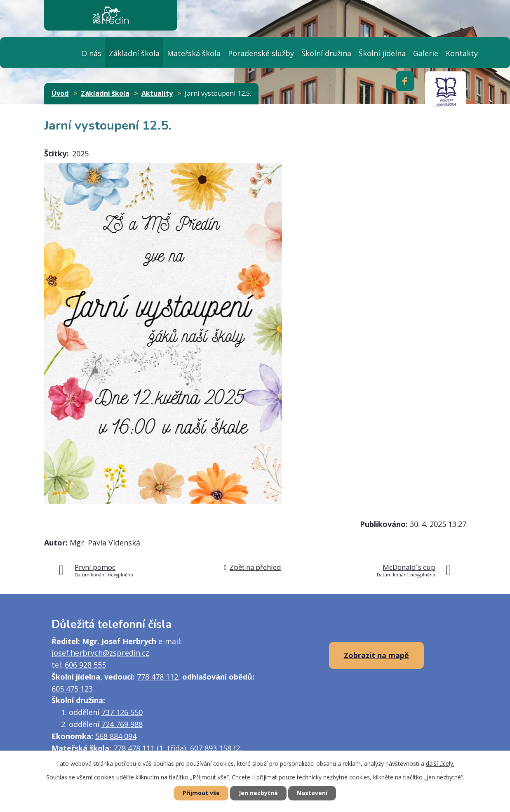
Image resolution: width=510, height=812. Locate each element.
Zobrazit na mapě (376, 655)
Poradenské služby (261, 53)
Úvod (61, 52)
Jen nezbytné (258, 793)
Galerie (426, 53)
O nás (91, 53)
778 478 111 (134, 748)
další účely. (440, 764)
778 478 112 (157, 677)
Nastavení (312, 793)
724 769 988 (122, 724)
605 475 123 (72, 689)
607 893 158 (211, 748)
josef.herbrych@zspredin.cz (100, 653)
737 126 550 (122, 712)
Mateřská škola (194, 53)
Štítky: (56, 153)
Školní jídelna (382, 53)
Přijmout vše (201, 793)
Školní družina (326, 53)
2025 (80, 153)
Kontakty (462, 53)
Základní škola (134, 53)
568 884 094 (116, 736)
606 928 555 (85, 665)
